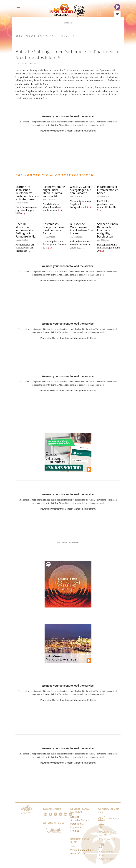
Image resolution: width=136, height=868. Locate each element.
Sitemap (75, 831)
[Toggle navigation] (18, 9)
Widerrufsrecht (78, 854)
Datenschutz (77, 824)
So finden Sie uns (79, 820)
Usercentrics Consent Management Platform (74, 131)
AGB (73, 847)
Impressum (76, 827)
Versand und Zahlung (82, 850)
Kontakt (74, 817)
